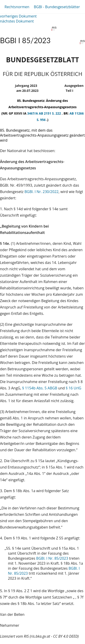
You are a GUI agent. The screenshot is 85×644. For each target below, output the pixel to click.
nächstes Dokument (17, 21)
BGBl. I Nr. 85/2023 (52, 558)
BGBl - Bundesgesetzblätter (57, 7)
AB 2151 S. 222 (50, 113)
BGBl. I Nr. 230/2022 (41, 192)
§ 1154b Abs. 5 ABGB (40, 388)
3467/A (33, 113)
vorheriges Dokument (18, 16)
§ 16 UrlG (74, 388)
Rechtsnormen (17, 7)
